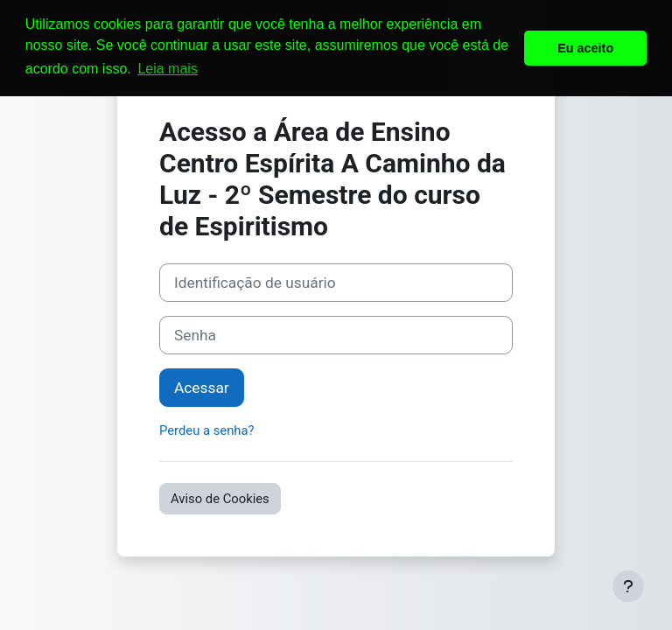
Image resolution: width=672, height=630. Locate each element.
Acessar (202, 388)
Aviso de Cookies (220, 499)
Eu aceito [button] (585, 48)
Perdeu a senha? (207, 430)
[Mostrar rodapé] (628, 586)
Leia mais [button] (167, 69)
